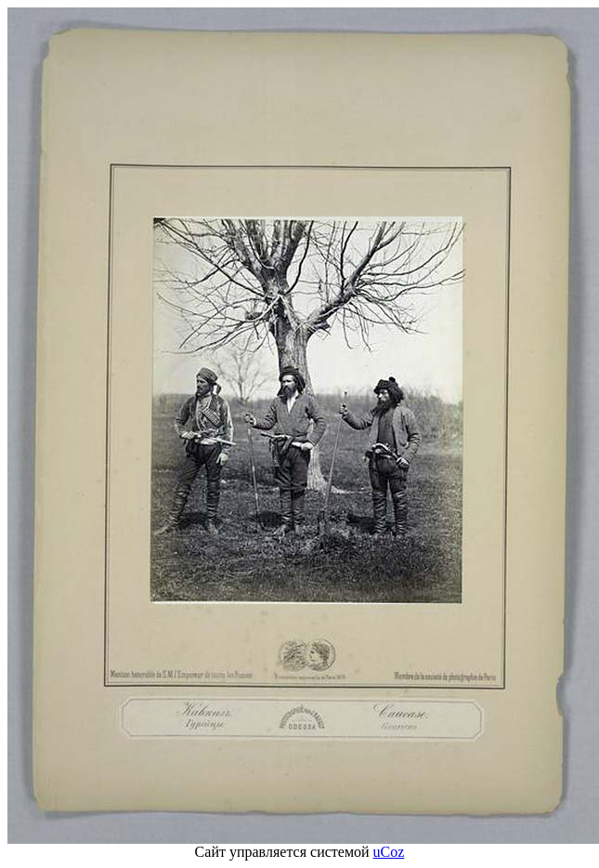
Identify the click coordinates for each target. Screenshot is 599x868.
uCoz (389, 852)
